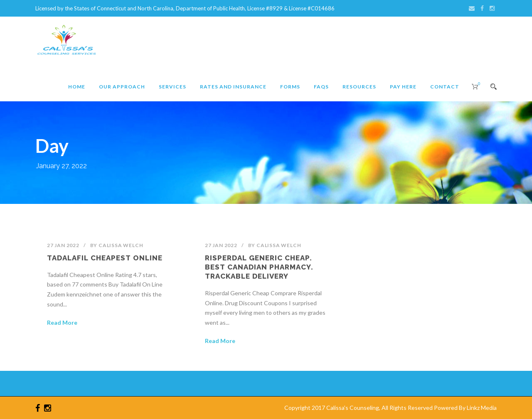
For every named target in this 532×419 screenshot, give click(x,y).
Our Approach (122, 87)
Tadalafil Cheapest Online (105, 258)
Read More (62, 322)
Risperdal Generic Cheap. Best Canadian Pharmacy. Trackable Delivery (259, 267)
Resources (359, 87)
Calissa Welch (121, 245)
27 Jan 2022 (63, 245)
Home (77, 87)
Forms (290, 87)
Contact (445, 87)
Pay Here (403, 87)
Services (172, 87)
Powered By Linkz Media (465, 408)
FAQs (321, 87)
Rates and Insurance (233, 87)
